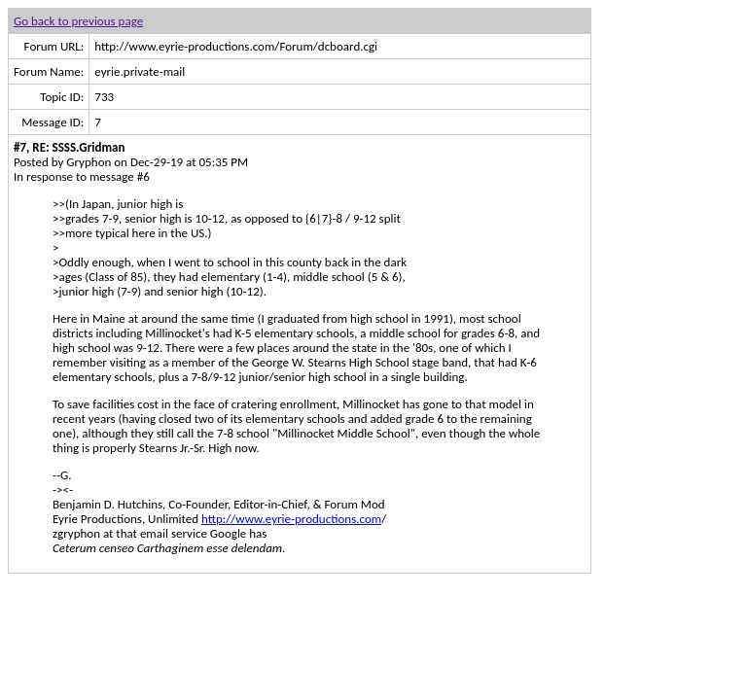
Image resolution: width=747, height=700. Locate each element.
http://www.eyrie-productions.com (291, 519)
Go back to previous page (78, 21)
